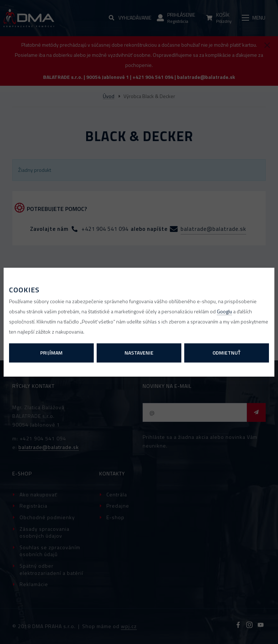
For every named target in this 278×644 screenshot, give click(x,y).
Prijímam (51, 353)
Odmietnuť (226, 353)
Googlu (224, 311)
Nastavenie (139, 353)
